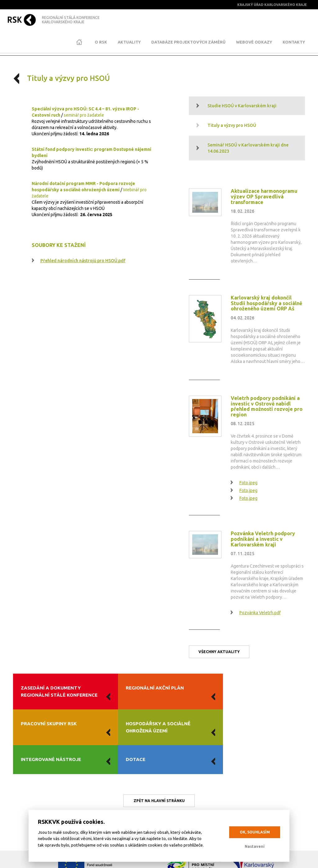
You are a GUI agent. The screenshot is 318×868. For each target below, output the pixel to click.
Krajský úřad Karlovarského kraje (273, 5)
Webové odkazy (254, 42)
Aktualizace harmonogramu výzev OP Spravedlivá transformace (264, 196)
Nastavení (255, 846)
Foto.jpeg (248, 483)
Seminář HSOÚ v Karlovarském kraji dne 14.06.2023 (248, 148)
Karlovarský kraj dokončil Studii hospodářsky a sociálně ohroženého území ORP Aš (266, 303)
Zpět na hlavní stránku (159, 759)
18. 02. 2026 (243, 211)
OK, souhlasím (255, 832)
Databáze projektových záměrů (188, 42)
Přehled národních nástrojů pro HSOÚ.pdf (83, 261)
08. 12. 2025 (243, 424)
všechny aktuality (219, 652)
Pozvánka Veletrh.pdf (260, 613)
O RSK (101, 42)
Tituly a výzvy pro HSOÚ (232, 125)
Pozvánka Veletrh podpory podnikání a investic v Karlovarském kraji (263, 539)
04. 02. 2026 (243, 318)
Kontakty (294, 42)
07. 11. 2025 (243, 554)
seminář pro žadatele (84, 115)
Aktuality (129, 42)
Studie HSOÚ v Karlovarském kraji (242, 106)
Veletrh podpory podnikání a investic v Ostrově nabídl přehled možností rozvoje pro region (267, 406)
